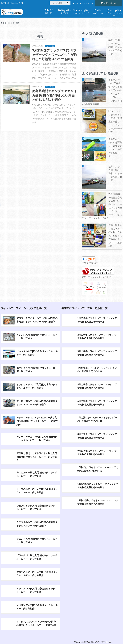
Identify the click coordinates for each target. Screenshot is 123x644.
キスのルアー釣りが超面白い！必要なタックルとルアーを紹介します (115, 147)
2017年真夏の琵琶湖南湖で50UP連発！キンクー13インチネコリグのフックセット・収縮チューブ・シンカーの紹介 (102, 206)
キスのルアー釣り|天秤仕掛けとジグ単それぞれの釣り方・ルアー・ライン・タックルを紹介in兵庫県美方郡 (102, 92)
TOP (76, 3)
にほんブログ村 (90, 263)
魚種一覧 (48, 11)
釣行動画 (65, 11)
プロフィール (98, 11)
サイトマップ (87, 3)
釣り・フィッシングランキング (96, 278)
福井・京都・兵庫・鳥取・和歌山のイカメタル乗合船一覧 (115, 47)
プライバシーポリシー (114, 12)
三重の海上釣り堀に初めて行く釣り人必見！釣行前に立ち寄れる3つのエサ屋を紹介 (115, 236)
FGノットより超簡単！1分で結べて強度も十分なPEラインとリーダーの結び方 (115, 121)
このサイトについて (81, 11)
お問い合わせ (109, 3)
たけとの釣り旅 (96, 633)
